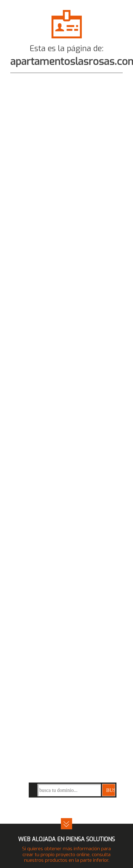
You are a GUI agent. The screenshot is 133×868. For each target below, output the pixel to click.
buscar (111, 790)
